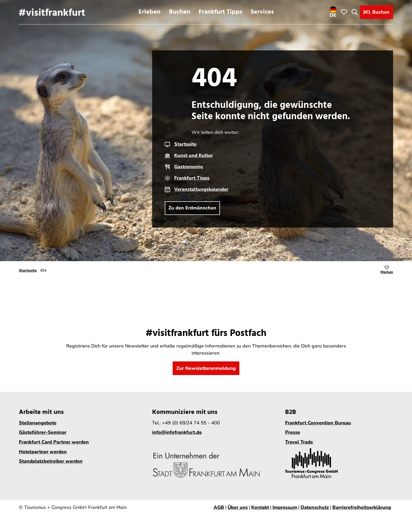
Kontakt (260, 507)
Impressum (285, 507)
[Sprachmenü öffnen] (333, 12)
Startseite (185, 144)
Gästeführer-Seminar (43, 433)
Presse (293, 433)
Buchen (180, 12)
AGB (219, 507)
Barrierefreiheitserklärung (362, 507)
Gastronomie (189, 167)
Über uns (238, 507)
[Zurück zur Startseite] (52, 12)
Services (262, 12)
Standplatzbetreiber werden (51, 461)
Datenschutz (315, 507)
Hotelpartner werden (43, 452)
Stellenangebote (38, 423)
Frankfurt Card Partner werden (54, 442)
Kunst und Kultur (194, 155)
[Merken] (387, 271)
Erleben (150, 12)
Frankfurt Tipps (220, 12)
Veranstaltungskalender (201, 189)
